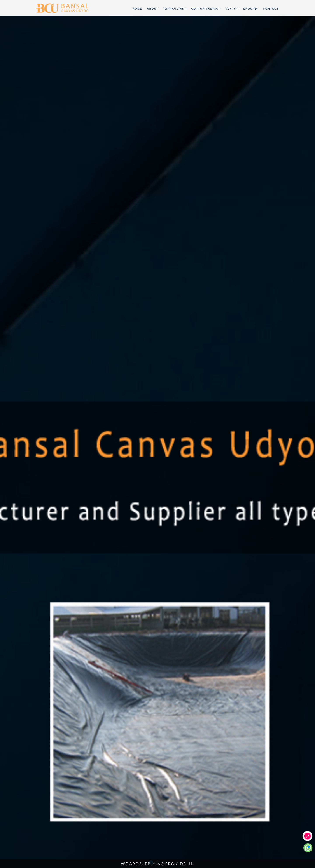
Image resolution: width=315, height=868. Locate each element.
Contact (271, 9)
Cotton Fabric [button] (206, 9)
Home (137, 8)
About (153, 9)
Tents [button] (232, 9)
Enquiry (251, 9)
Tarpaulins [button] (175, 9)
